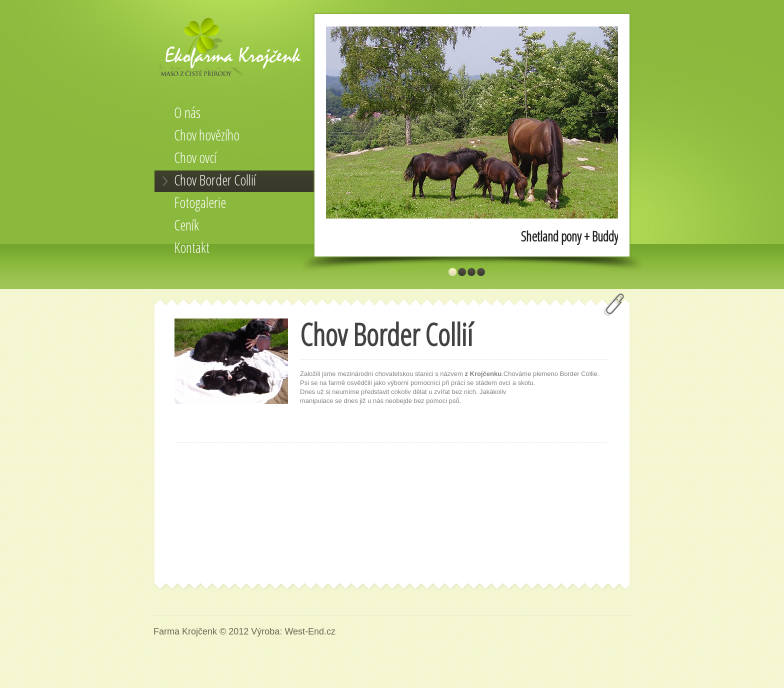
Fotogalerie (200, 202)
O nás (187, 112)
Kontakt (192, 247)
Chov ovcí (195, 157)
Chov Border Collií (215, 180)
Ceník (186, 225)
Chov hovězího (207, 135)
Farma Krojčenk (232, 51)
